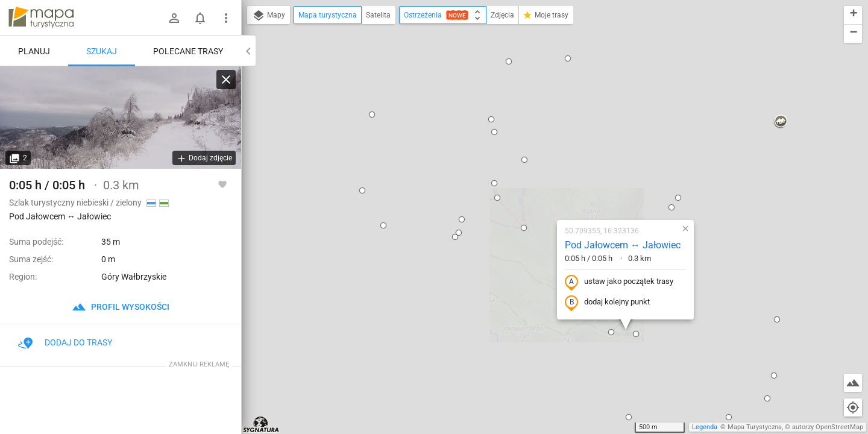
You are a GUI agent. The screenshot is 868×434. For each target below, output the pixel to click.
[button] (260, 259)
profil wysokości (121, 307)
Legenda (705, 427)
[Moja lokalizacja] (853, 407)
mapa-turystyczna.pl (41, 17)
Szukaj (102, 51)
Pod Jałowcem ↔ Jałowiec (552, 127)
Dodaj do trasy (65, 342)
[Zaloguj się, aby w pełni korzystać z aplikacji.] (222, 184)
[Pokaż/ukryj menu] (226, 18)
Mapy (269, 16)
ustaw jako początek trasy (548, 165)
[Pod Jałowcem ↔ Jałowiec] (121, 118)
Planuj (34, 51)
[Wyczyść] (226, 80)
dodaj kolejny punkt (536, 185)
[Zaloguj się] (174, 18)
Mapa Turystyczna (755, 427)
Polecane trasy (188, 51)
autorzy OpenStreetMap (828, 427)
